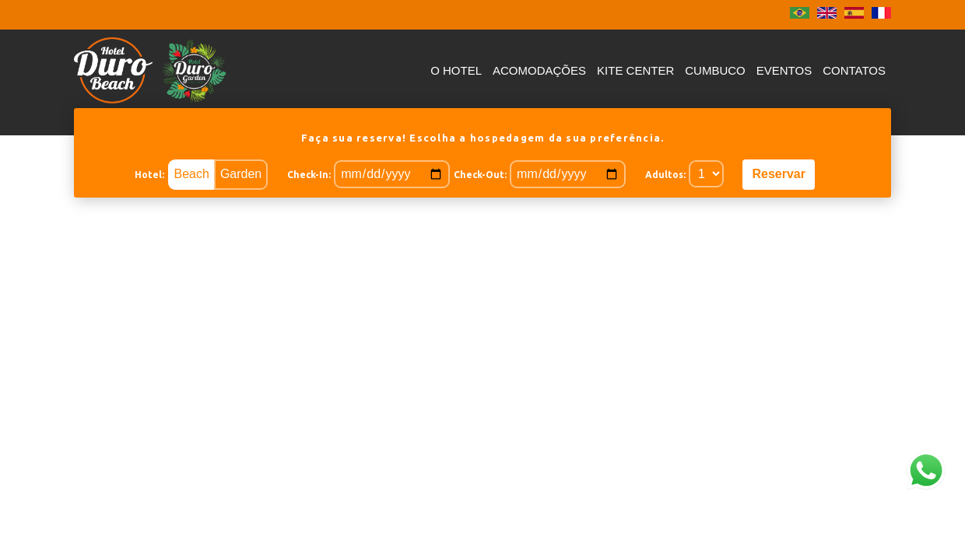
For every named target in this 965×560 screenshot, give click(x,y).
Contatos (854, 70)
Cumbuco (715, 70)
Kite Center (635, 70)
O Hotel (456, 70)
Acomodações (539, 70)
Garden (241, 174)
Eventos (784, 70)
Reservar (779, 174)
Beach (192, 174)
